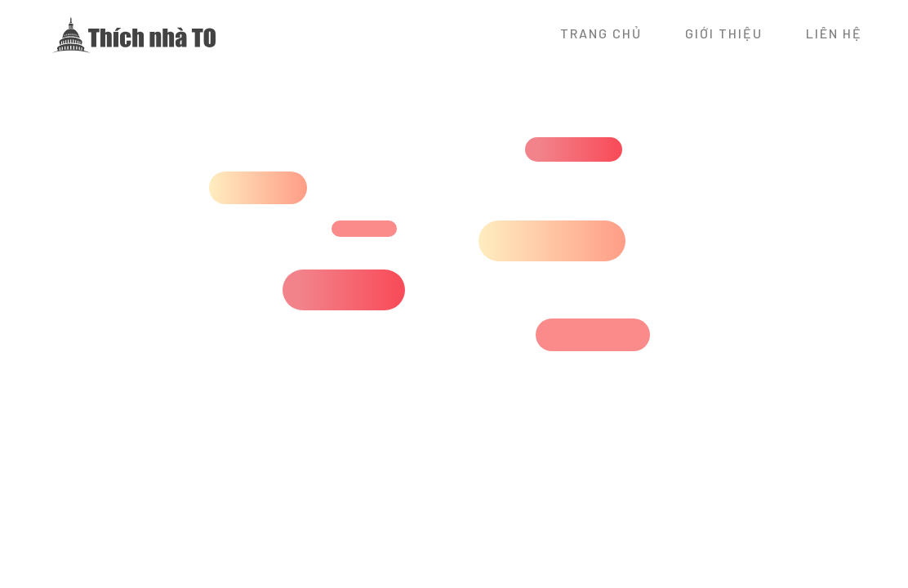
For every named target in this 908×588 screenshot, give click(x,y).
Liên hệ (834, 33)
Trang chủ (601, 33)
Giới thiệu (724, 33)
